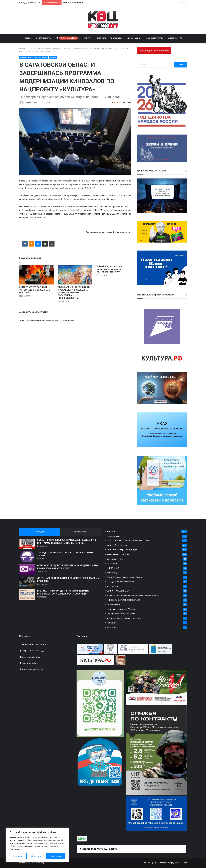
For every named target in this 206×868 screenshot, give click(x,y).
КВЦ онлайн (112, 586)
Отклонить (36, 856)
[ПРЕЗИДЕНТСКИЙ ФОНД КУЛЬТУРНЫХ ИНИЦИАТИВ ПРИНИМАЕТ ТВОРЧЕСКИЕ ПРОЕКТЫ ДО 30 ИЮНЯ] (27, 595)
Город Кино (112, 563)
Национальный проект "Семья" (121, 609)
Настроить (18, 856)
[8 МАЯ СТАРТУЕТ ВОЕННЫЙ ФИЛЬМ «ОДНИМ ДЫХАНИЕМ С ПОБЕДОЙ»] (36, 275)
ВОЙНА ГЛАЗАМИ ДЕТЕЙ (118, 591)
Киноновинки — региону (118, 554)
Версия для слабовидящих (154, 50)
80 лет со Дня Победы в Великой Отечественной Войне (132, 595)
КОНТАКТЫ (172, 38)
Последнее (39, 532)
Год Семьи (112, 623)
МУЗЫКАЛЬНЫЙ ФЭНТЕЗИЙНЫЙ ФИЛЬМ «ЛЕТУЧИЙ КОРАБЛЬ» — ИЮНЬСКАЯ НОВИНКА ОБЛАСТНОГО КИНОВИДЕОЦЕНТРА (74, 293)
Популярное (80, 532)
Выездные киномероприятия (120, 582)
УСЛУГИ (87, 38)
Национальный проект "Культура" (46, 49)
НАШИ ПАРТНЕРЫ (154, 38)
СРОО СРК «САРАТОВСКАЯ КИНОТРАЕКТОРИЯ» (128, 541)
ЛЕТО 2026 (101, 38)
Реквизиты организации (33, 669)
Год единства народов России (121, 614)
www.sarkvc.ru (33, 663)
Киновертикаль (114, 536)
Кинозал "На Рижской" (117, 545)
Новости (53, 58)
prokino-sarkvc (31, 103)
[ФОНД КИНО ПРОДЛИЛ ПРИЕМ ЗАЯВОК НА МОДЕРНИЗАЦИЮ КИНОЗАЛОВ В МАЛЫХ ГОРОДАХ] (27, 569)
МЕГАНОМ (111, 627)
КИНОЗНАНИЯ (134, 38)
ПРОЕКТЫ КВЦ (116, 38)
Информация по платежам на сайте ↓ (99, 849)
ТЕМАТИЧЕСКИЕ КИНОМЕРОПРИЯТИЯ (124, 618)
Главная (24, 49)
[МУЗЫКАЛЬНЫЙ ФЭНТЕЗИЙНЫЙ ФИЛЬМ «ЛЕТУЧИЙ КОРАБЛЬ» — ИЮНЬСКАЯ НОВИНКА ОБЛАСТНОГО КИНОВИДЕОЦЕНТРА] (75, 275)
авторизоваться (67, 320)
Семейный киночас (116, 559)
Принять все (56, 856)
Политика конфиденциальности (173, 863)
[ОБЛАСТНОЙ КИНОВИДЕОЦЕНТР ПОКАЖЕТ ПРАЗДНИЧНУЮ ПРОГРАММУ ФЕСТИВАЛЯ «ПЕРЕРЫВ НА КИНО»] (27, 544)
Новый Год (112, 573)
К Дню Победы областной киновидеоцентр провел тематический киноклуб (110, 269)
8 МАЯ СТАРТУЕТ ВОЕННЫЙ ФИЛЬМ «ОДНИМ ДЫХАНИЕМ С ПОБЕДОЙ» (35, 290)
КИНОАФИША (113, 568)
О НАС (27, 38)
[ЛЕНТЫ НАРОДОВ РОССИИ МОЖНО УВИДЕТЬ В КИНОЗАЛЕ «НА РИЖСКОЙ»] (27, 582)
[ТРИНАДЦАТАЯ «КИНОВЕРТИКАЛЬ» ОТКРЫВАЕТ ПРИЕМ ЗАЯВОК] (27, 557)
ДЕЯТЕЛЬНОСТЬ (43, 38)
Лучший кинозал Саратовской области (125, 577)
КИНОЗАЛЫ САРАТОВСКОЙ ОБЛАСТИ (124, 600)
